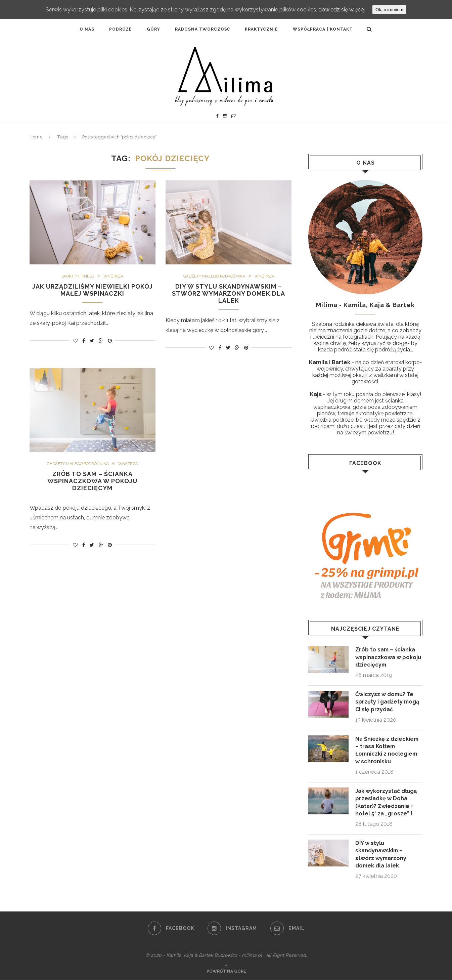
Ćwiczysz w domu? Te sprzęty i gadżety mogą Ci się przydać (388, 702)
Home (36, 137)
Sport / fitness (77, 276)
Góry (153, 29)
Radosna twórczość (202, 29)
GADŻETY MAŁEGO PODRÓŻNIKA (214, 276)
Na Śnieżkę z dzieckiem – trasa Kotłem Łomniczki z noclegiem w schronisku (387, 750)
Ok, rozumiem (389, 10)
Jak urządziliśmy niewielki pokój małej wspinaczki (93, 290)
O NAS (87, 29)
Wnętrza (113, 276)
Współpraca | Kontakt (323, 29)
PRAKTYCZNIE (261, 29)
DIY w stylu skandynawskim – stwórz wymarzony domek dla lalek (229, 293)
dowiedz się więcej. (342, 10)
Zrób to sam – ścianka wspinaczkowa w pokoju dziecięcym (93, 481)
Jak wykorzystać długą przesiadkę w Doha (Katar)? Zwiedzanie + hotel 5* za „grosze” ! (386, 802)
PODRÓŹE (121, 29)
